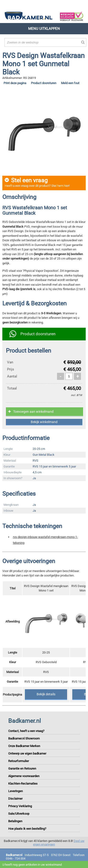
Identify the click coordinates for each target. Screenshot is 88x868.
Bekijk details (46, 694)
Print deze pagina (15, 83)
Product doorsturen (44, 83)
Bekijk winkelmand (44, 422)
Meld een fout (70, 83)
